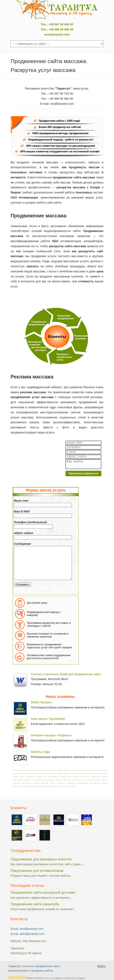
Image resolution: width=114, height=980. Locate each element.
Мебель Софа (40, 752)
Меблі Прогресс (42, 702)
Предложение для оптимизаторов (37, 871)
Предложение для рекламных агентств (41, 859)
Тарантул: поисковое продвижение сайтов (57, 10)
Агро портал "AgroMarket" (48, 719)
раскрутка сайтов (42, 971)
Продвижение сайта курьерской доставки (43, 892)
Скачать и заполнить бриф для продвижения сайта (66, 674)
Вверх (101, 966)
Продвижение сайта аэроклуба (35, 904)
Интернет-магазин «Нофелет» (52, 735)
